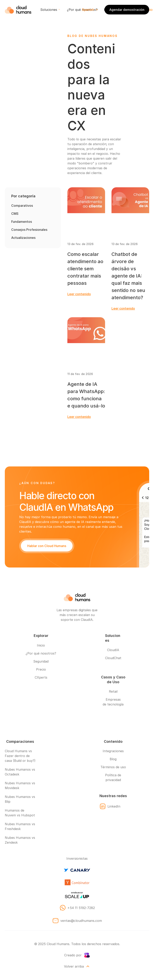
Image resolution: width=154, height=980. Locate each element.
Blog (113, 759)
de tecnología (113, 704)
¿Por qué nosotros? (41, 653)
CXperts (41, 677)
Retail (113, 691)
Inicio (41, 645)
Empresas (113, 699)
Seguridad (41, 661)
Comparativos (22, 206)
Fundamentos (22, 222)
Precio (41, 669)
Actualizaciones (23, 238)
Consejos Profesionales (29, 230)
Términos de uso (113, 767)
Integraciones (113, 751)
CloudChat (113, 658)
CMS (15, 214)
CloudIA (113, 650)
